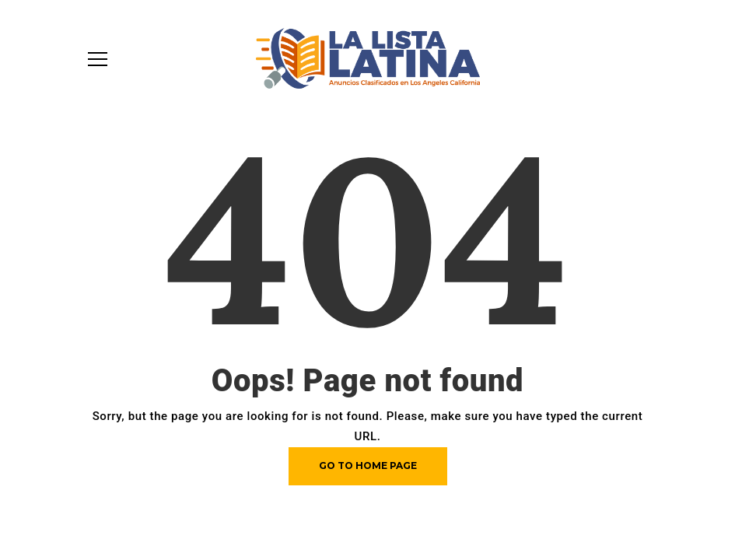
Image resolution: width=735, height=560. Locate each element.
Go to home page (368, 465)
